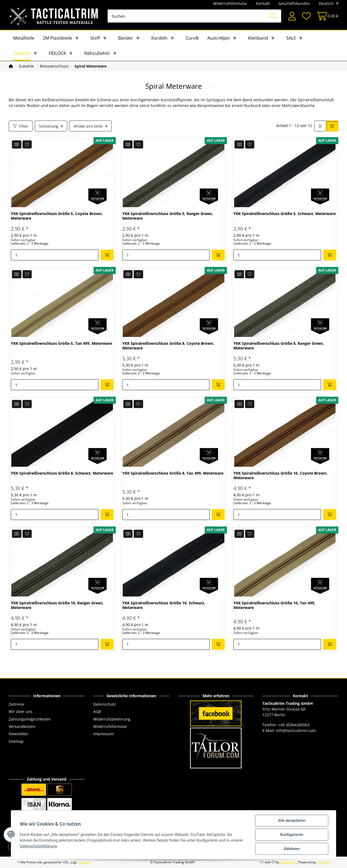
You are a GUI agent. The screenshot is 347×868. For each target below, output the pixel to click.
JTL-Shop (323, 862)
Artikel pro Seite (88, 126)
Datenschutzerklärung (38, 846)
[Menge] (55, 255)
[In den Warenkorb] (107, 255)
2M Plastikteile (57, 38)
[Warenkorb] (326, 16)
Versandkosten (22, 726)
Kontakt (263, 3)
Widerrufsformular (230, 3)
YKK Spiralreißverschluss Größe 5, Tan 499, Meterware (61, 344)
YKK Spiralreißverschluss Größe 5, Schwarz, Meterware (285, 214)
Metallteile (24, 38)
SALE (291, 38)
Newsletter (19, 734)
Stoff (95, 38)
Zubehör (22, 53)
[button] (292, 16)
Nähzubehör (97, 53)
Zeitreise (17, 704)
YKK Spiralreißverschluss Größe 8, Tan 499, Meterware (173, 473)
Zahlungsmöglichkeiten (30, 719)
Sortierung (49, 126)
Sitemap (16, 741)
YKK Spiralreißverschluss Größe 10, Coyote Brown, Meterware (280, 476)
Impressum (104, 734)
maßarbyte (288, 862)
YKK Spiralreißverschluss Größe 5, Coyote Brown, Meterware (57, 216)
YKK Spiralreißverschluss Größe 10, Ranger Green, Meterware (57, 605)
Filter (21, 126)
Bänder (126, 38)
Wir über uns (21, 711)
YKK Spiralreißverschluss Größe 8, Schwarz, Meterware (62, 473)
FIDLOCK (57, 53)
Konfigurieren (292, 835)
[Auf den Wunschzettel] (27, 144)
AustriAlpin (219, 38)
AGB (97, 711)
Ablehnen (292, 849)
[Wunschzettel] (306, 16)
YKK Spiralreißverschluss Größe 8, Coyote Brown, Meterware (168, 346)
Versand (85, 862)
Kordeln (159, 38)
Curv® (192, 38)
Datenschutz (105, 704)
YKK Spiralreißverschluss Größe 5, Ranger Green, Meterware (168, 216)
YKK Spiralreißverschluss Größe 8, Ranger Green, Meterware (279, 346)
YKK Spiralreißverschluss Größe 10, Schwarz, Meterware (164, 605)
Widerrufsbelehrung (112, 719)
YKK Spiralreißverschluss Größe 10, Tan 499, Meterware (274, 605)
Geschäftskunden (294, 3)
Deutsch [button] (326, 3)
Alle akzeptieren (292, 820)
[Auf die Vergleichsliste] (17, 144)
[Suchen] (194, 16)
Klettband (258, 38)
